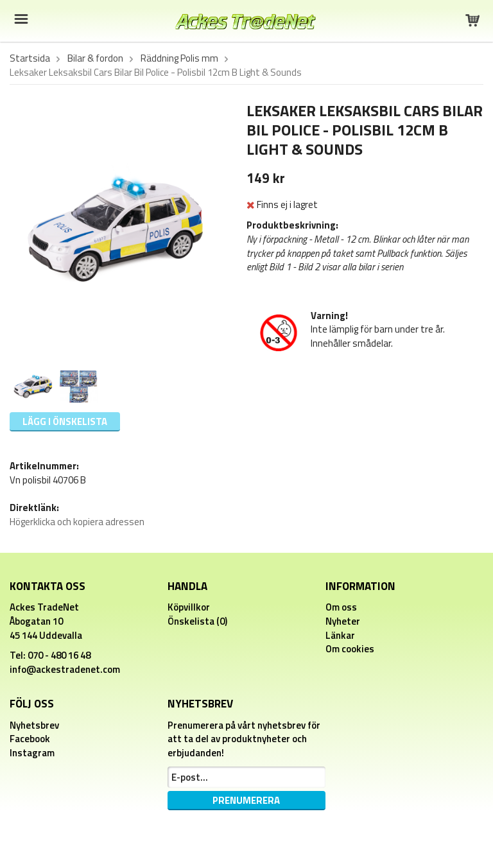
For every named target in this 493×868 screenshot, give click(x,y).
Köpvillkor (189, 607)
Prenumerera (246, 800)
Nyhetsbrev (34, 725)
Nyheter (343, 621)
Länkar (340, 635)
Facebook (30, 739)
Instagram (32, 753)
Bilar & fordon (95, 58)
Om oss (341, 607)
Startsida (30, 58)
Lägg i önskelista (65, 421)
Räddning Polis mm (179, 58)
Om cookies (350, 649)
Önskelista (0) (197, 621)
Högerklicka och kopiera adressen (77, 522)
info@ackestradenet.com (65, 669)
